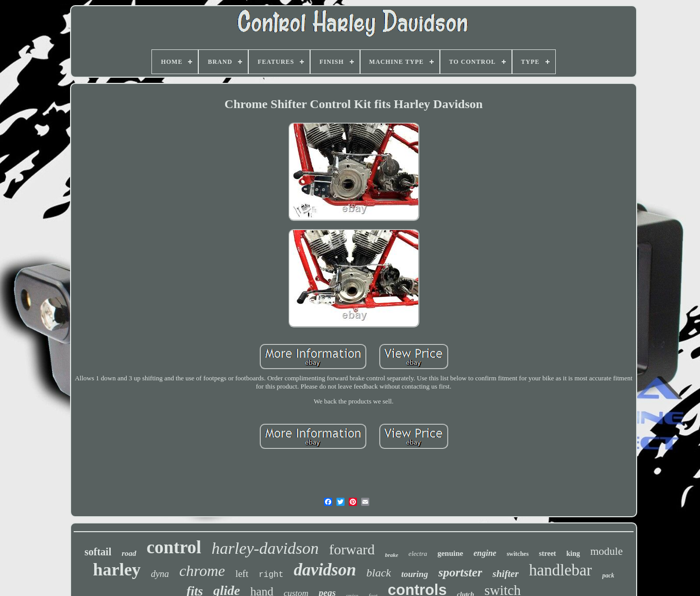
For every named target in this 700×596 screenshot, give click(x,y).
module (607, 551)
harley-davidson (265, 548)
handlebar (560, 570)
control (174, 547)
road (129, 553)
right (271, 575)
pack (608, 575)
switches (518, 554)
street (547, 554)
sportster (460, 572)
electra (418, 554)
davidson (325, 570)
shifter (506, 574)
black (379, 573)
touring (415, 574)
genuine (450, 553)
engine (485, 553)
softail (98, 552)
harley (117, 569)
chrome (202, 571)
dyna (160, 574)
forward (352, 549)
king (573, 554)
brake (391, 555)
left (242, 574)
